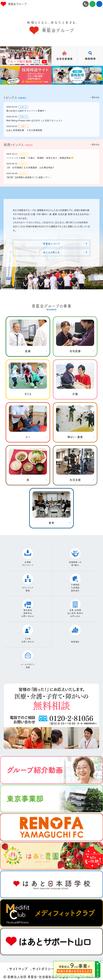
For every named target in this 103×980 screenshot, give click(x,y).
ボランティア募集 (28, 587)
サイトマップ (18, 966)
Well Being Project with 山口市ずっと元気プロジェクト (34, 121)
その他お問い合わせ (28, 638)
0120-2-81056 (86, 4)
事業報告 (75, 640)
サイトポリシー (43, 966)
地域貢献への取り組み (75, 561)
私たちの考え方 (51, 252)
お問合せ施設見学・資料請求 (92, 4)
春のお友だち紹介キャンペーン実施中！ (27, 111)
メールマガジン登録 (28, 663)
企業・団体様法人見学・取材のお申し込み (75, 611)
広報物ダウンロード (28, 561)
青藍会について (51, 244)
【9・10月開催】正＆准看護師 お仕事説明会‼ (30, 168)
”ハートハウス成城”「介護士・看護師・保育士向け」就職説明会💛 (40, 158)
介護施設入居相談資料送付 (75, 585)
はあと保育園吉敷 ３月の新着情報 (24, 130)
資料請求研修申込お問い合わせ (28, 611)
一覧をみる (95, 97)
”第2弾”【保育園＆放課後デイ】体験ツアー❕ (29, 177)
